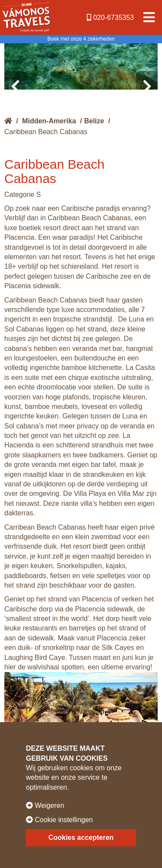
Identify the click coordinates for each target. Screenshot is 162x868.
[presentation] (15, 87)
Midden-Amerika (49, 121)
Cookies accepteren (81, 837)
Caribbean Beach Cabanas (46, 132)
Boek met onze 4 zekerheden (81, 39)
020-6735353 (110, 18)
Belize (94, 121)
